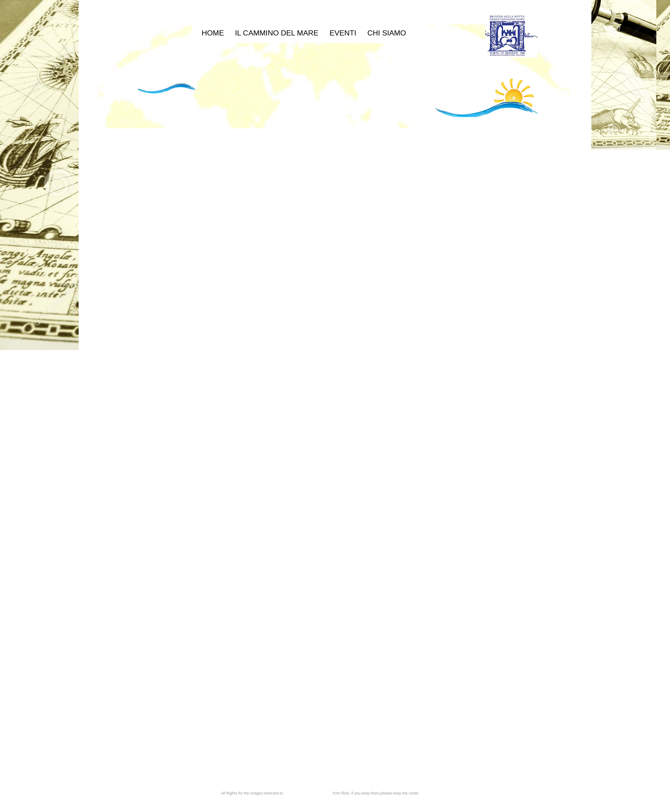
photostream (321, 793)
